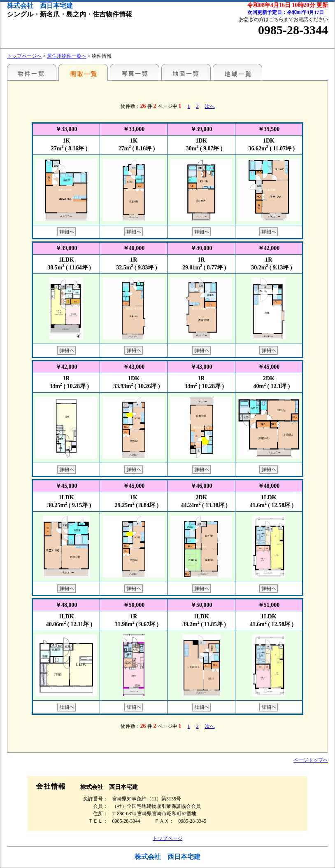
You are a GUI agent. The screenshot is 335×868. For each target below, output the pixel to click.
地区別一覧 (32, 72)
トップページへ (24, 56)
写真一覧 (135, 72)
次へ (210, 106)
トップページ (167, 838)
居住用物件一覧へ (67, 56)
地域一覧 (237, 72)
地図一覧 (186, 72)
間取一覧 (83, 72)
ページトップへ (311, 760)
